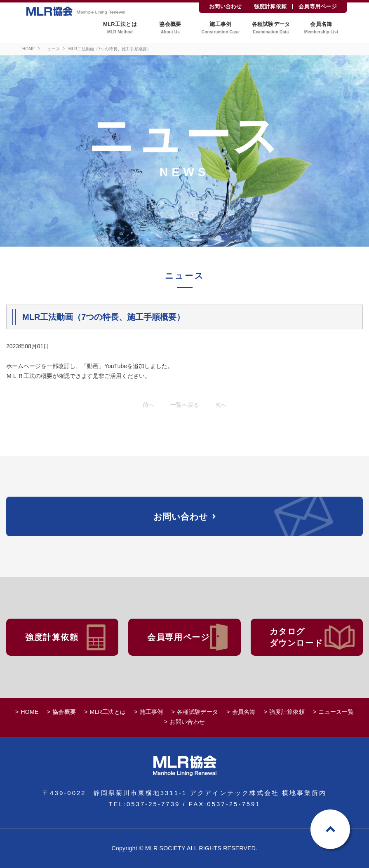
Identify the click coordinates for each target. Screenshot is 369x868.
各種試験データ (197, 712)
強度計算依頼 (270, 6)
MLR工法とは (108, 712)
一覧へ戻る (185, 405)
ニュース (52, 49)
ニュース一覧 (336, 712)
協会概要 (64, 712)
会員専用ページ (318, 6)
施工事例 (152, 712)
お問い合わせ (226, 6)
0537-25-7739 (153, 804)
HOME (29, 49)
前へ (148, 405)
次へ (221, 405)
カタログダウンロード (296, 637)
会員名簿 (244, 712)
